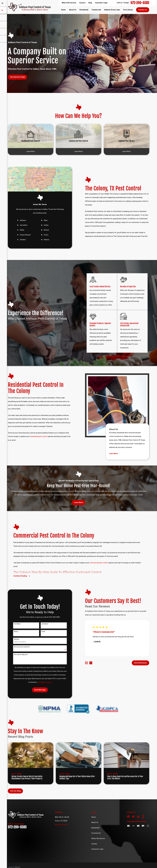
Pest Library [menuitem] (128, 10)
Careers (82, 3)
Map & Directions (61, 824)
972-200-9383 (140, 3)
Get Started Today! (18, 77)
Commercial (96, 833)
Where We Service (69, 3)
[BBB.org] (143, 816)
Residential (95, 828)
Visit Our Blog (15, 791)
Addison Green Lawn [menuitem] (112, 10)
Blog (90, 3)
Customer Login (101, 3)
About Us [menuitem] (73, 10)
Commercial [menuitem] (96, 10)
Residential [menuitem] (84, 10)
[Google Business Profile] (138, 816)
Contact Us (143, 10)
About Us (95, 822)
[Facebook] (128, 816)
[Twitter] (133, 816)
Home (94, 817)
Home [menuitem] (63, 10)
